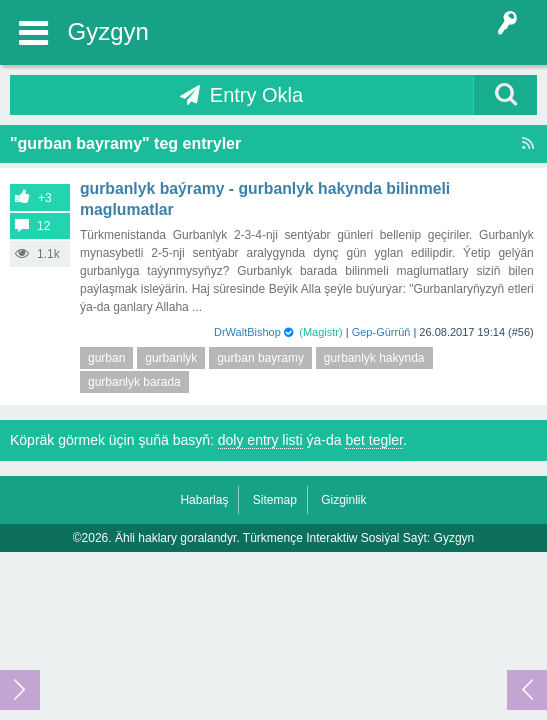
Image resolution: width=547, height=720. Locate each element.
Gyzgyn (108, 31)
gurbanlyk (171, 358)
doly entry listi (260, 440)
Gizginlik (343, 500)
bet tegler (374, 440)
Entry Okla (256, 95)
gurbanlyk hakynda (374, 358)
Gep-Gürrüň (381, 332)
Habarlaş (204, 500)
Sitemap (275, 500)
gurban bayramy (260, 358)
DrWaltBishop (247, 332)
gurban (106, 358)
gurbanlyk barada (134, 382)
